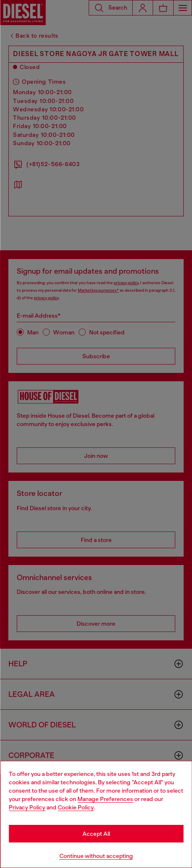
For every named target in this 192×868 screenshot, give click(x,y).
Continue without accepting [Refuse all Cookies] (96, 856)
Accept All (96, 834)
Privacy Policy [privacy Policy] (27, 807)
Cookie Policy (76, 807)
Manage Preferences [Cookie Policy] (105, 799)
